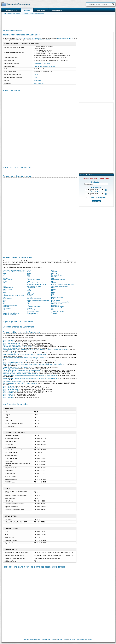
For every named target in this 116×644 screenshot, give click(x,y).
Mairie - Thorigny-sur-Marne (11, 388)
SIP (4, 310)
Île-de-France (38, 80)
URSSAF (30, 315)
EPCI (53, 294)
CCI (28, 278)
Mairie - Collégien (8, 393)
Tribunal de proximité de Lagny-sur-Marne (15, 372)
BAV (4, 275)
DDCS (5, 291)
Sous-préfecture (32, 310)
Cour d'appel (31, 288)
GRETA (29, 297)
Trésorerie (54, 313)
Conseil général (7, 280)
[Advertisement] (58, 22)
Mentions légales (82, 639)
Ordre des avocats (57, 304)
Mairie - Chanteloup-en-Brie (11, 391)
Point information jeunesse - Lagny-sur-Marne (16, 367)
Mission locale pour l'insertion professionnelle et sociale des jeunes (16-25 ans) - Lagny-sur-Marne (33, 364)
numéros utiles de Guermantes (41, 40)
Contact (90, 639)
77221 (36, 77)
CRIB (29, 289)
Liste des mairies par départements (34, 14)
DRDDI (5, 294)
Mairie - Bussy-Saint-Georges (11, 343)
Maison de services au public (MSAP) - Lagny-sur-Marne (20, 383)
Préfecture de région (57, 307)
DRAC (29, 292)
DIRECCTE (6, 292)
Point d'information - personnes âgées (63, 285)
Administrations (11, 10)
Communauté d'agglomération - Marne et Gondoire (18, 347)
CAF (28, 277)
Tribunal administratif (33, 312)
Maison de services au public (60, 302)
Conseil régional (7, 289)
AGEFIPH (54, 272)
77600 (36, 75)
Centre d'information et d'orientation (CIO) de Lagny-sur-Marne (21, 370)
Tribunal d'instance (33, 313)
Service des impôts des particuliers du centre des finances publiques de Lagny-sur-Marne (30, 375)
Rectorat (30, 308)
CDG (53, 278)
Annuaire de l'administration (32, 639)
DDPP (29, 291)
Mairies (27, 10)
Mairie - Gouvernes (8, 342)
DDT (53, 291)
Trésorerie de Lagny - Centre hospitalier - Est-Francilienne (20, 374)
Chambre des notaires (58, 280)
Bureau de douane (57, 275)
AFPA (29, 272)
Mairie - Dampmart (8, 394)
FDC (53, 296)
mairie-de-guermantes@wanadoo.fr (44, 66)
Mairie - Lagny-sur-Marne (10, 369)
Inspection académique (34, 299)
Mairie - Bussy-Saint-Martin (11, 348)
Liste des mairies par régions (12, 14)
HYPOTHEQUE (7, 299)
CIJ (52, 281)
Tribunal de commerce (9, 315)
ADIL (53, 270)
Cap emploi (55, 277)
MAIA (53, 299)
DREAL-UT (30, 294)
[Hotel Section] (40, 127)
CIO (4, 283)
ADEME (29, 270)
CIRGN (54, 283)
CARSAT (5, 278)
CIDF (29, 281)
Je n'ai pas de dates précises (97, 198)
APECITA (54, 273)
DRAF (53, 292)
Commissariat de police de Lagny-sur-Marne (16, 361)
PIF (28, 305)
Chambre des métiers (33, 280)
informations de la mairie (65, 38)
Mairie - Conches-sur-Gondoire (12, 345)
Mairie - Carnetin (8, 396)
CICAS (5, 281)
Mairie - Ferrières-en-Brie (10, 389)
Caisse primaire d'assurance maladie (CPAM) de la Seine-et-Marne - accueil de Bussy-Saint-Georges (35, 350)
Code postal (57, 10)
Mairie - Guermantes (9, 340)
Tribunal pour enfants (58, 312)
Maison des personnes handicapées (38, 300)
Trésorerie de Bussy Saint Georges (13, 353)
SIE (52, 308)
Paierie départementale (10, 305)
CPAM (53, 288)
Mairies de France (62, 639)
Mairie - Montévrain (8, 397)
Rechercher (96, 201)
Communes (41, 10)
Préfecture (6, 307)
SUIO (4, 312)
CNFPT (5, 286)
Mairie (4, 300)
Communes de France (48, 639)
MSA (28, 302)
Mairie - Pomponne (8, 386)
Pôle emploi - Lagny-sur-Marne (12, 382)
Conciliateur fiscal (8, 288)
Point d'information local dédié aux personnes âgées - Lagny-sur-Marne (25, 355)
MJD (4, 302)
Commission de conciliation (60, 286)
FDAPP (29, 296)
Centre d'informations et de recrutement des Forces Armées (37, 284)
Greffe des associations (34, 307)
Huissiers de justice (57, 297)
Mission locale (56, 300)
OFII (4, 304)
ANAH (29, 273)
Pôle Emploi (55, 305)
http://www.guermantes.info (42, 63)
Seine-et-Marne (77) (40, 83)
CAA (4, 277)
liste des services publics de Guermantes (29, 38)
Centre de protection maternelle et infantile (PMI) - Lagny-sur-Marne (23, 358)
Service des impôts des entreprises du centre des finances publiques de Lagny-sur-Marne (30, 378)
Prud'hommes (7, 308)
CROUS (54, 289)
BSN (28, 275)
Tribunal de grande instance (11, 313)
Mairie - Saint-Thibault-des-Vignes (13, 362)
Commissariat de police (34, 286)
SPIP (53, 310)
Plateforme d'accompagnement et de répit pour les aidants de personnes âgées (14, 272)
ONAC (29, 304)
